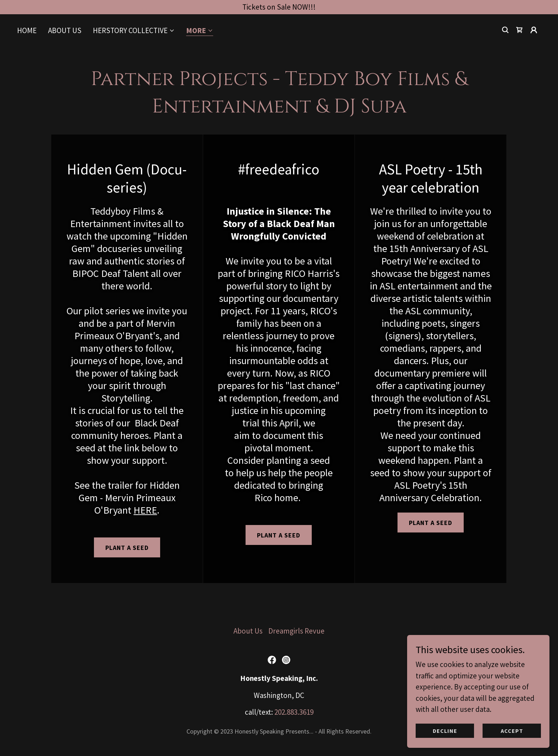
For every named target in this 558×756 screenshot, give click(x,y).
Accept (512, 730)
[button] (134, 31)
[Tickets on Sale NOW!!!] (279, 7)
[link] (520, 30)
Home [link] (27, 30)
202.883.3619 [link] (294, 712)
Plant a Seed (279, 535)
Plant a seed (127, 548)
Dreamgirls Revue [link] (296, 631)
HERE (145, 510)
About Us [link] (65, 30)
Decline (445, 730)
